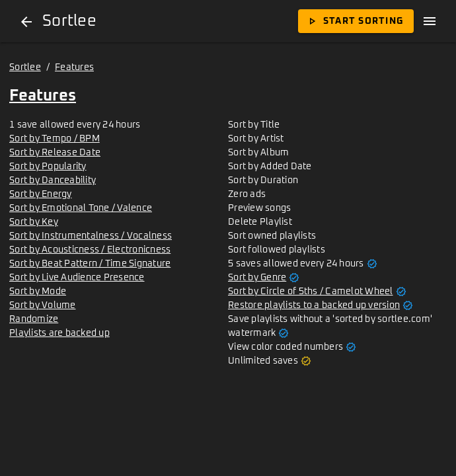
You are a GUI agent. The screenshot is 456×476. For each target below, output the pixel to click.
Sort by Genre (257, 278)
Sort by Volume (43, 305)
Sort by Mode (38, 292)
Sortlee (25, 67)
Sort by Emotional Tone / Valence (81, 208)
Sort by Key (34, 222)
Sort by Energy (41, 194)
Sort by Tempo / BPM (55, 139)
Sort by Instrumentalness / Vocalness (91, 236)
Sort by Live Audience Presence (77, 278)
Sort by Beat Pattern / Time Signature (90, 264)
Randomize (34, 319)
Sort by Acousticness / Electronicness (90, 250)
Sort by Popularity (48, 167)
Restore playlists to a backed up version (314, 305)
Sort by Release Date (55, 153)
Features (74, 67)
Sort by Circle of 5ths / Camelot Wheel (311, 292)
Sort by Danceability (53, 180)
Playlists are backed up (59, 333)
